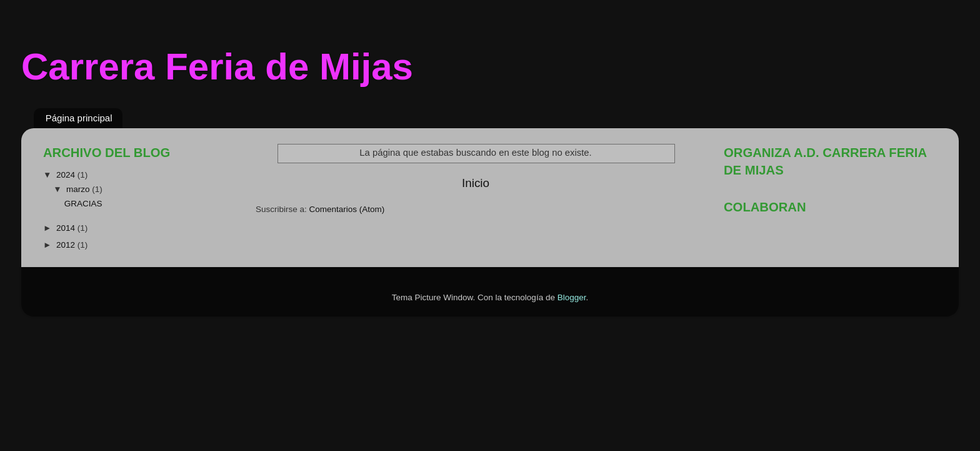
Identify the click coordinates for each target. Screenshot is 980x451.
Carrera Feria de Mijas (217, 67)
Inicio (476, 183)
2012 (67, 245)
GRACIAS (83, 204)
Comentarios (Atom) (347, 209)
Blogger (572, 297)
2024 (67, 175)
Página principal (79, 118)
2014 (67, 228)
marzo (79, 189)
